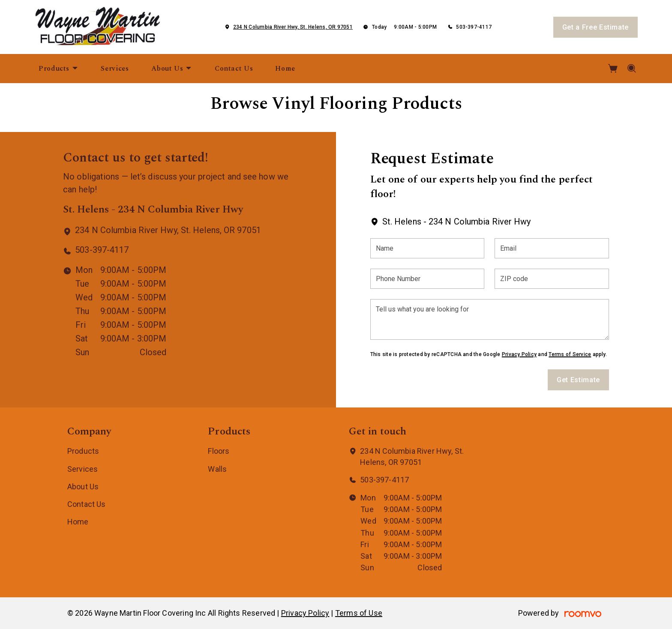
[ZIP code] (552, 279)
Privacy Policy (519, 354)
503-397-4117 (474, 27)
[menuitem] (58, 69)
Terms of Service (570, 354)
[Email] (552, 248)
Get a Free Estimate (595, 27)
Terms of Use (359, 613)
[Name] (427, 248)
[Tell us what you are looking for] (490, 319)
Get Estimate (578, 380)
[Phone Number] (427, 279)
